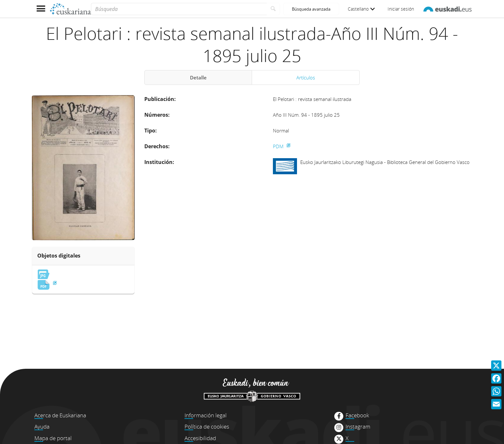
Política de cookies (207, 426)
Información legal (206, 415)
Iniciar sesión (401, 9)
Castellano (361, 9)
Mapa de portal (53, 438)
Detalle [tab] (198, 77)
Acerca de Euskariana (60, 415)
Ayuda (42, 426)
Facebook (357, 415)
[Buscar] (273, 9)
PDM (279, 146)
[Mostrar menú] (41, 9)
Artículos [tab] (306, 77)
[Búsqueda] (179, 9)
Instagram (358, 427)
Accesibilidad (200, 438)
